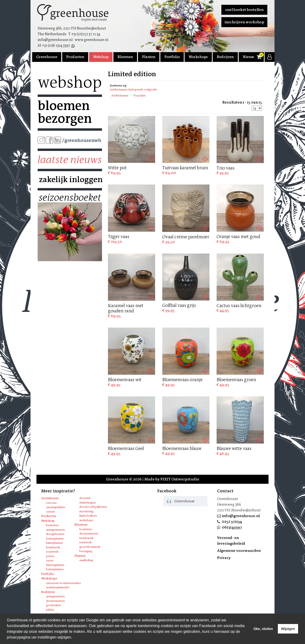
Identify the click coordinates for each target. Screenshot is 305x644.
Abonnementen (89, 534)
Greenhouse (47, 57)
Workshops (198, 57)
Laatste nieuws (70, 160)
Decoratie (85, 498)
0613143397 (232, 527)
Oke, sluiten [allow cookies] (263, 629)
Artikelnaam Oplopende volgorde (133, 90)
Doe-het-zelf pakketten (93, 507)
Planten (149, 57)
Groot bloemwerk (90, 547)
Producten (75, 57)
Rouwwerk (52, 552)
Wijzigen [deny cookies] (288, 629)
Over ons (51, 503)
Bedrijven (225, 57)
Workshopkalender (58, 587)
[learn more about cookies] (74, 638)
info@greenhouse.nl (241, 516)
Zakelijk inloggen (70, 180)
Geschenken (53, 605)
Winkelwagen (88, 503)
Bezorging (86, 551)
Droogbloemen (55, 534)
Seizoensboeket (70, 198)
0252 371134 (232, 522)
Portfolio (172, 57)
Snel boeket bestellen (244, 10)
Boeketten (52, 525)
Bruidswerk (53, 547)
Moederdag (86, 512)
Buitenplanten (55, 539)
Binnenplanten (55, 565)
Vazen (50, 561)
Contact (51, 512)
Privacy (224, 558)
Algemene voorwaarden (239, 551)
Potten (50, 556)
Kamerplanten (54, 543)
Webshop (101, 57)
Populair (140, 95)
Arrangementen (55, 530)
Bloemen (125, 57)
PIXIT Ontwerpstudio (180, 479)
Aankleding (86, 560)
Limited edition (88, 516)
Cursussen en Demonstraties (63, 583)
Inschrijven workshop (244, 22)
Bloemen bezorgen (65, 112)
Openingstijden (56, 507)
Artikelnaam (120, 95)
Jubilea (50, 610)
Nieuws (249, 57)
